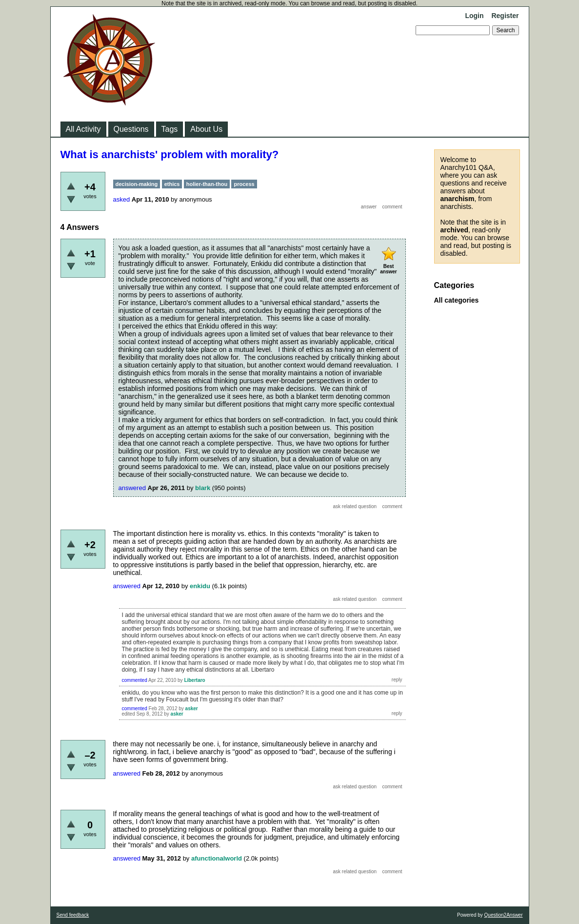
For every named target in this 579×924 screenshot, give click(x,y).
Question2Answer (504, 915)
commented (135, 680)
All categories (457, 300)
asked (122, 199)
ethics (172, 184)
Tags (170, 129)
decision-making (137, 184)
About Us (206, 129)
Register (505, 16)
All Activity (83, 129)
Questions (131, 129)
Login (474, 16)
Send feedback (73, 915)
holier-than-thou (207, 184)
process (244, 184)
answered (132, 488)
